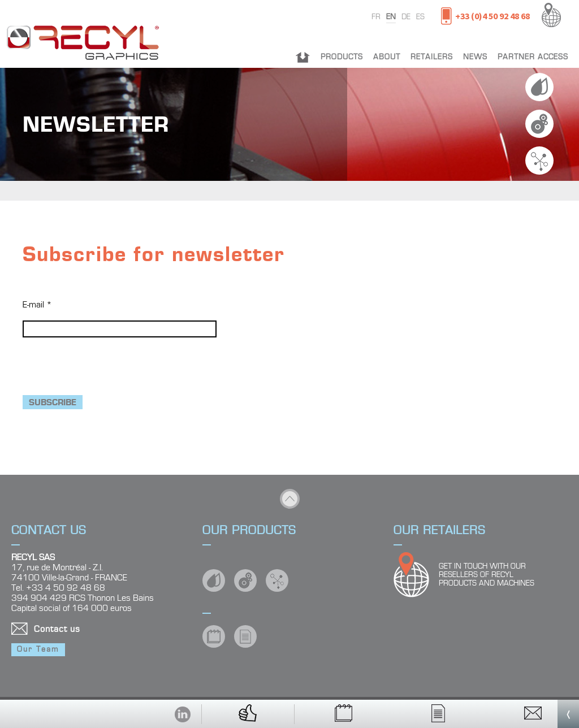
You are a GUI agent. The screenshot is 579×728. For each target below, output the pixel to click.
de (406, 17)
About (387, 57)
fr (376, 17)
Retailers (432, 57)
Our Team (38, 649)
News (475, 57)
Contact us (57, 629)
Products (342, 57)
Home (303, 57)
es (420, 17)
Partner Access (533, 57)
